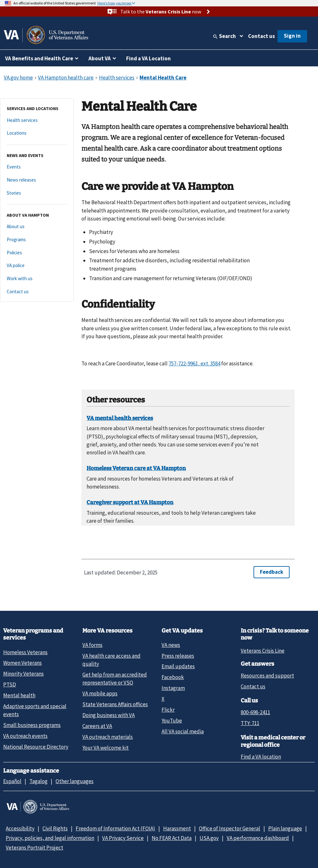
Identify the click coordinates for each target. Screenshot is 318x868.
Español (12, 781)
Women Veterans (23, 663)
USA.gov (209, 838)
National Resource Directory (36, 747)
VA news (171, 645)
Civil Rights (55, 828)
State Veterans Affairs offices (115, 704)
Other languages (75, 781)
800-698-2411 (255, 712)
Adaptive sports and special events (35, 710)
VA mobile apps (100, 693)
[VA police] (37, 266)
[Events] (37, 167)
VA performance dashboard (258, 838)
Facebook (173, 677)
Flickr (168, 710)
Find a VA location (261, 757)
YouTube (172, 721)
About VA (100, 58)
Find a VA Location (148, 58)
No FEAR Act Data (172, 838)
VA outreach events (25, 736)
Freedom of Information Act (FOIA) (115, 828)
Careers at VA (97, 726)
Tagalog (38, 781)
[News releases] (37, 180)
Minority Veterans (23, 674)
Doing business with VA (109, 715)
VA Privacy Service (123, 838)
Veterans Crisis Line (263, 651)
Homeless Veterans (25, 652)
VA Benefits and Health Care (39, 58)
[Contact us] (37, 292)
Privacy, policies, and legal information (50, 838)
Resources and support (267, 676)
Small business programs (32, 725)
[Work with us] (37, 279)
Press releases (178, 656)
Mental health (19, 695)
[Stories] (37, 193)
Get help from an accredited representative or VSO (115, 679)
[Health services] (37, 120)
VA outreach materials (108, 737)
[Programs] (37, 240)
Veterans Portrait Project (34, 848)
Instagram (173, 688)
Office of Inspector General (230, 828)
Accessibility (20, 828)
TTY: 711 (250, 723)
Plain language (285, 828)
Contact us (261, 36)
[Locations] (37, 133)
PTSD (10, 685)
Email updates (178, 666)
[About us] (37, 227)
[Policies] (37, 253)
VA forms (92, 645)
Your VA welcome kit (106, 748)
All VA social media (183, 731)
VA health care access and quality (111, 660)
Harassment (177, 828)
